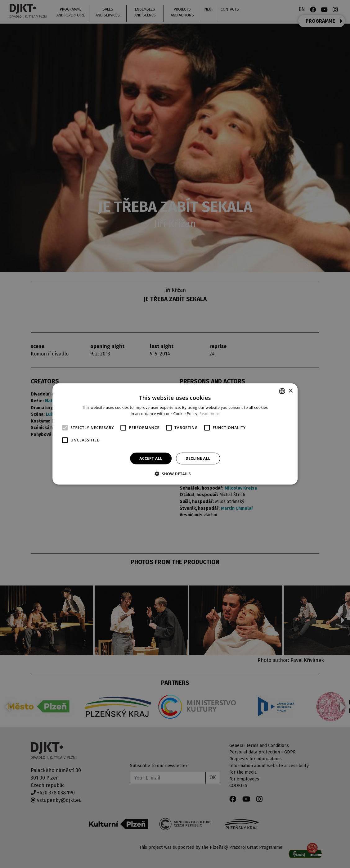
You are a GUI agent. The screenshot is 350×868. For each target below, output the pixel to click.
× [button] (291, 391)
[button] (175, 474)
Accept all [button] (151, 458)
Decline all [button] (198, 458)
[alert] (175, 434)
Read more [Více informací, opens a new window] (209, 414)
